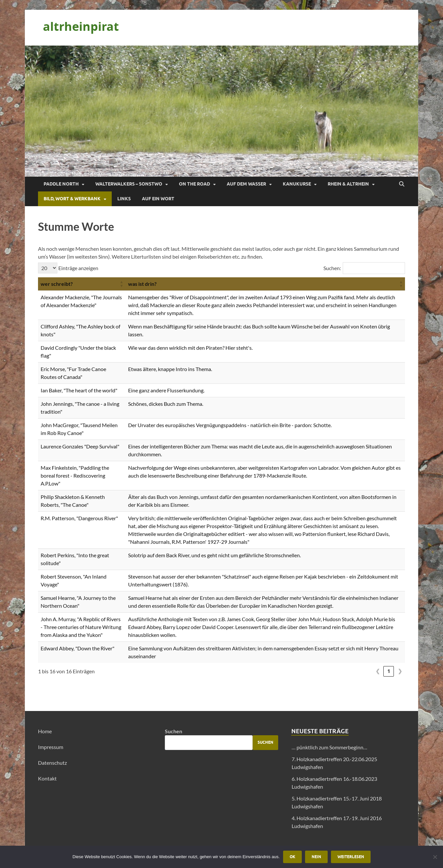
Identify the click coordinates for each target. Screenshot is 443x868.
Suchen (173, 731)
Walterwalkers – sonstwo (129, 184)
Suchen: (332, 268)
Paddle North (61, 184)
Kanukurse (297, 184)
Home (45, 731)
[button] (122, 284)
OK (292, 857)
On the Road (194, 184)
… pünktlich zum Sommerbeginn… (329, 747)
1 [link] (389, 671)
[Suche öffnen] (402, 184)
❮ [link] (378, 671)
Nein (316, 857)
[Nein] (435, 857)
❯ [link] (400, 671)
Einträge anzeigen (78, 268)
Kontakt (47, 778)
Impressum (51, 747)
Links (124, 199)
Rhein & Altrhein (348, 184)
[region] (221, 111)
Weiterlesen (351, 857)
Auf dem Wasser (246, 184)
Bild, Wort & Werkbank (72, 199)
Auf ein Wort (158, 199)
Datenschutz (52, 763)
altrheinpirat (81, 26)
